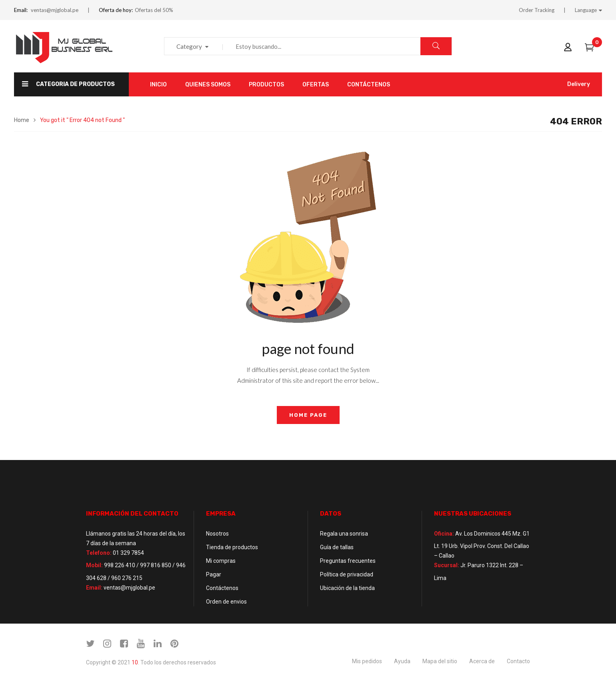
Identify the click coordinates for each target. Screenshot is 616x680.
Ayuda (402, 661)
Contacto (518, 661)
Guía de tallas (337, 547)
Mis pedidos (367, 661)
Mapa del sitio (440, 661)
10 (135, 662)
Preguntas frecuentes (348, 561)
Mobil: (94, 565)
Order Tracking (537, 10)
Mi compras (221, 561)
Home (22, 120)
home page (308, 415)
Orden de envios (226, 602)
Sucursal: (447, 565)
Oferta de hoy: (116, 10)
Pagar (214, 574)
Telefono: (99, 553)
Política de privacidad (347, 574)
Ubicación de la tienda (347, 588)
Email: (21, 10)
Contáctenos (222, 588)
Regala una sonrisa (344, 534)
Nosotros (217, 534)
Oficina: (444, 534)
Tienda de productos (232, 547)
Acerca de (482, 661)
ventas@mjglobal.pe (55, 10)
